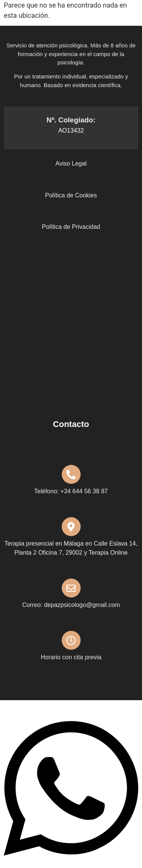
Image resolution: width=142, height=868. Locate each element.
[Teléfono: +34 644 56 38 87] (71, 474)
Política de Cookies (71, 195)
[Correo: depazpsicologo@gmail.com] (71, 588)
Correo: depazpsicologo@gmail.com (71, 605)
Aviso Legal (71, 163)
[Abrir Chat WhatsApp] (71, 863)
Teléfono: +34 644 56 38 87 (71, 491)
